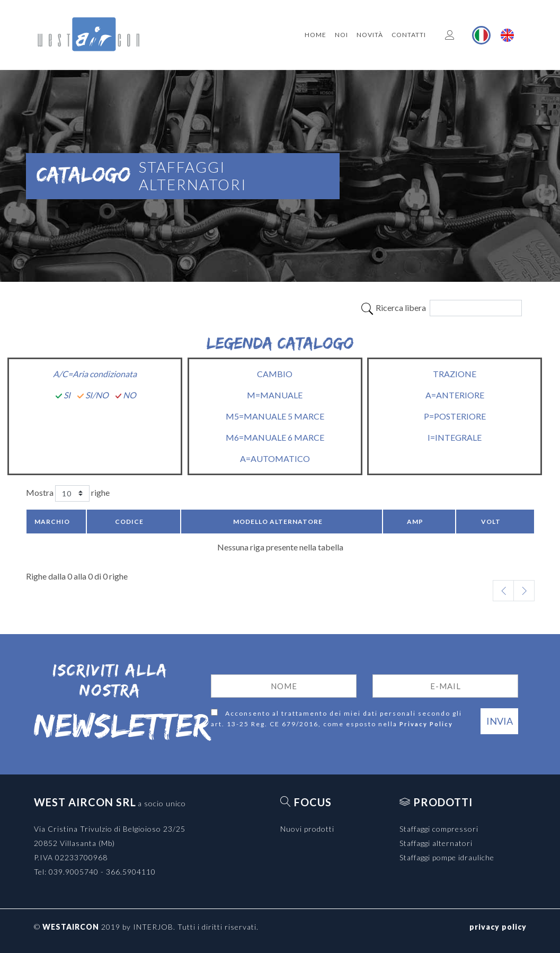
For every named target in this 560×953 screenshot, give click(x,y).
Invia (500, 721)
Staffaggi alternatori (436, 843)
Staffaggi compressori (439, 829)
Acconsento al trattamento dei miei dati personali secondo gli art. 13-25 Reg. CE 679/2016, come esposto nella (336, 719)
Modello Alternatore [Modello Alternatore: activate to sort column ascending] (278, 522)
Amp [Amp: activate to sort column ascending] (415, 522)
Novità (370, 35)
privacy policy (498, 927)
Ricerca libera (441, 308)
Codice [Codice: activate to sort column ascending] (129, 522)
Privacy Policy (426, 724)
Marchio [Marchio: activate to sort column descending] (52, 522)
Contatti (409, 35)
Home (315, 35)
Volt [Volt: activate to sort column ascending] (491, 522)
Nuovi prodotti (307, 829)
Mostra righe (68, 493)
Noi (341, 35)
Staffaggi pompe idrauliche (447, 857)
